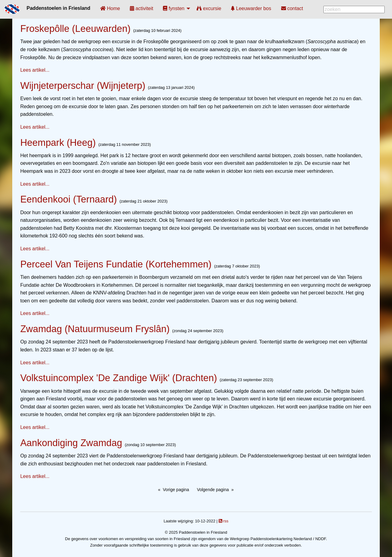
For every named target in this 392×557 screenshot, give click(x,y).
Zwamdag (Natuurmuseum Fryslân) (95, 329)
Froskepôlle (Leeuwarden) (75, 29)
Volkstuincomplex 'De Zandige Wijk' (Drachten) (119, 378)
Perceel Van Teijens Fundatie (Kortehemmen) (116, 264)
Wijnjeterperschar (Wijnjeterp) (83, 86)
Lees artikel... (35, 70)
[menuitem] (110, 8)
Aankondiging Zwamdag (71, 443)
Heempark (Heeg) (58, 143)
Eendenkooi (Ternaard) (68, 199)
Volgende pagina (213, 490)
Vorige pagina (176, 490)
